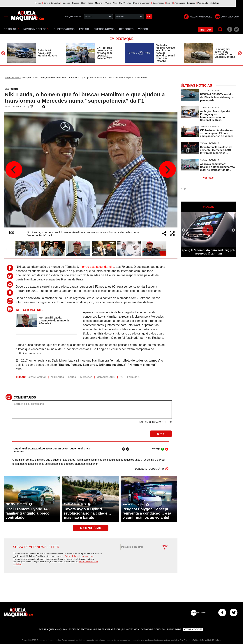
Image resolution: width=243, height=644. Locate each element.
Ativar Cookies (193, 629)
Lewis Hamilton (37, 377)
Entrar (206, 30)
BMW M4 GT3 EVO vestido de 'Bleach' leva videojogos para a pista (217, 97)
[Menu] (6, 18)
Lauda (72, 377)
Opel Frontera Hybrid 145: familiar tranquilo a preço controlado (28, 513)
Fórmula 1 (133, 377)
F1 (121, 377)
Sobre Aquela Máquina (53, 629)
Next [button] (240, 53)
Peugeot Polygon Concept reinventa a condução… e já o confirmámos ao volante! (147, 513)
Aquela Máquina (13, 78)
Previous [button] (3, 53)
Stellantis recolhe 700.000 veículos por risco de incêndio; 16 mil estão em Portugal (165, 53)
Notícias (11, 29)
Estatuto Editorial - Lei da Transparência (94, 629)
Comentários (25, 397)
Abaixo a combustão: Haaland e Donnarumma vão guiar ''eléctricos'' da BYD (217, 167)
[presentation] (140, 559)
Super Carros (64, 29)
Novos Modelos (36, 29)
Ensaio (84, 29)
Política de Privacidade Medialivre (79, 556)
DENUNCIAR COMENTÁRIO (149, 469)
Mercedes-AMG (106, 377)
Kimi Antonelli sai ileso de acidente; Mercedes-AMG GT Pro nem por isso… (216, 150)
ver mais (208, 178)
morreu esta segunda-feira (97, 267)
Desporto (126, 29)
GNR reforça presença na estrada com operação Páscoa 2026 (104, 53)
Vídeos (143, 29)
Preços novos (104, 29)
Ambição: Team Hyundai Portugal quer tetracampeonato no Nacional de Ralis (215, 116)
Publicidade (174, 629)
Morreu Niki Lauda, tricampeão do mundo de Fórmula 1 (54, 321)
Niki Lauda (57, 377)
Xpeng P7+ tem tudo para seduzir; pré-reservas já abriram (208, 252)
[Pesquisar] (220, 29)
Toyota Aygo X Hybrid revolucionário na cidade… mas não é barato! (88, 513)
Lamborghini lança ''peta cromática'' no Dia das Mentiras (225, 53)
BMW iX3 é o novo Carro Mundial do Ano (47, 53)
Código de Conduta (153, 629)
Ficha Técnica (130, 629)
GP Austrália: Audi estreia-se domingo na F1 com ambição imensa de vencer (216, 133)
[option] (33, 53)
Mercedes (86, 377)
